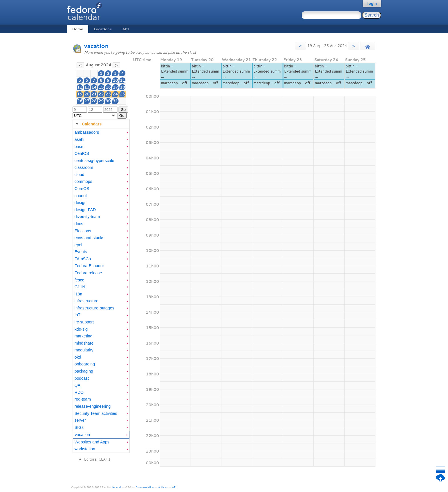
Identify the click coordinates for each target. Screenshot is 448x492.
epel (78, 245)
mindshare (84, 343)
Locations (103, 29)
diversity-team (87, 217)
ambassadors (87, 132)
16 (108, 87)
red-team (83, 399)
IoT (78, 315)
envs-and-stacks (89, 238)
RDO (79, 392)
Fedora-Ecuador (89, 266)
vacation (96, 46)
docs (79, 224)
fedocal (117, 487)
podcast (82, 378)
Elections (83, 231)
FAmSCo (83, 259)
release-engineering (93, 406)
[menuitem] (101, 132)
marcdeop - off (174, 83)
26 (80, 101)
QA (78, 385)
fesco (79, 280)
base (79, 147)
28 (94, 101)
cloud (79, 175)
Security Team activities (96, 413)
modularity (84, 350)
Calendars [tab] (88, 124)
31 (116, 101)
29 (101, 101)
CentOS (82, 153)
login (372, 3)
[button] (300, 46)
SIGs (79, 427)
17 (116, 87)
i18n (78, 294)
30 (108, 101)
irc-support (84, 322)
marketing (84, 336)
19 (80, 94)
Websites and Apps (92, 442)
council (81, 196)
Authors (163, 487)
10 (116, 80)
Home (77, 29)
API (126, 29)
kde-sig (81, 329)
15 (101, 87)
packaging (84, 371)
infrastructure (86, 301)
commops (83, 181)
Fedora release (88, 273)
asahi (79, 139)
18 (123, 87)
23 (108, 94)
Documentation (145, 487)
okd (78, 357)
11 (123, 80)
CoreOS (82, 189)
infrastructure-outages (94, 308)
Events (81, 252)
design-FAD (85, 210)
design (81, 203)
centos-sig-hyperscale (94, 161)
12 (80, 87)
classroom (84, 167)
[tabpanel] (101, 291)
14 (94, 87)
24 (115, 94)
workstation (85, 449)
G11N (80, 287)
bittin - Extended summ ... (175, 71)
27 (87, 101)
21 (94, 94)
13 (87, 87)
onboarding (85, 364)
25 (123, 94)
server (80, 420)
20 (87, 94)
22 (101, 94)
